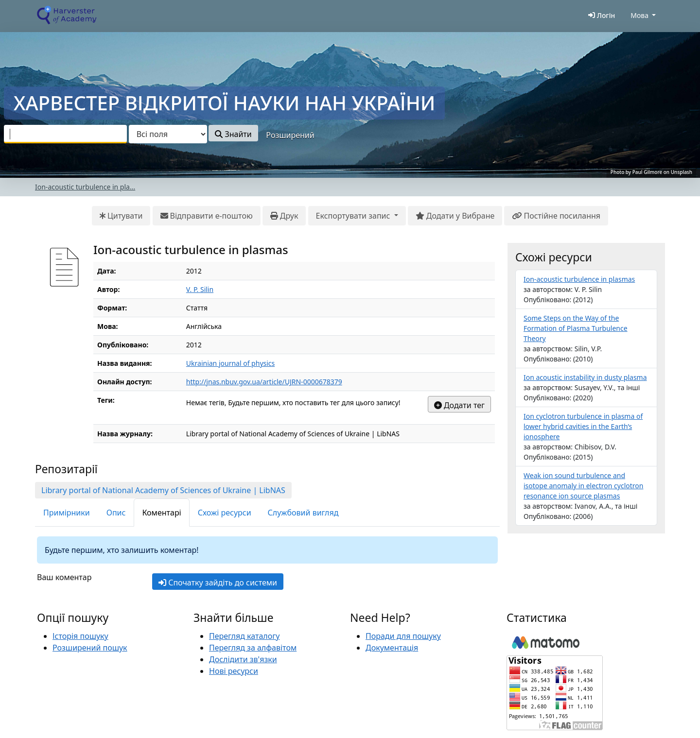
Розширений (290, 135)
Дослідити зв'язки (243, 659)
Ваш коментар (64, 577)
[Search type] (168, 134)
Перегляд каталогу (244, 636)
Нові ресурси (234, 671)
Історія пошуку (80, 636)
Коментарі (161, 513)
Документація (392, 648)
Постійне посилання (556, 216)
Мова (639, 15)
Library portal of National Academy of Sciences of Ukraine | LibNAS (163, 490)
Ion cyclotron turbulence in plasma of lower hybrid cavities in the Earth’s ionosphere (583, 426)
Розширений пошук (90, 648)
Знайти (233, 134)
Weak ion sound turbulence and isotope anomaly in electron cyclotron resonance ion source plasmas (583, 486)
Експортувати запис (354, 216)
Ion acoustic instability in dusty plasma (585, 377)
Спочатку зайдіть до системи (218, 583)
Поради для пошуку (403, 636)
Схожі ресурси (225, 513)
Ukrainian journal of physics (230, 363)
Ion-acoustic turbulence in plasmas (579, 279)
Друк (284, 216)
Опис (116, 513)
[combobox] (65, 134)
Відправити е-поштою (207, 216)
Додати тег (459, 405)
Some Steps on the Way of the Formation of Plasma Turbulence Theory (576, 328)
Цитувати (121, 216)
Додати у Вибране (455, 216)
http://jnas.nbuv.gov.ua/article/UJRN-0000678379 (264, 382)
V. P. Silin (200, 289)
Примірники (67, 513)
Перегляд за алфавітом (253, 648)
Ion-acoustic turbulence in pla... (85, 187)
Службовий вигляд (303, 513)
